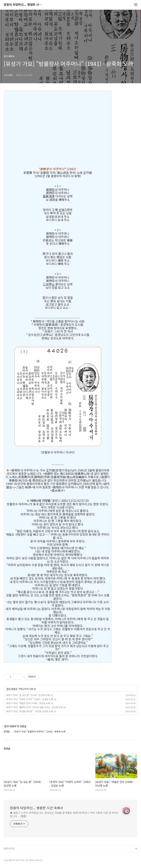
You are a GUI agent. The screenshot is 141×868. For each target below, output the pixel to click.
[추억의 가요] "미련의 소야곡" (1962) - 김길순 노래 (29, 699)
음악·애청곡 (12, 689)
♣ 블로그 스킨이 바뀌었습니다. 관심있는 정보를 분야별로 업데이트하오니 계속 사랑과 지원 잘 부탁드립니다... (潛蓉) (64, 814)
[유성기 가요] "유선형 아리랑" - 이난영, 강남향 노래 (29, 711)
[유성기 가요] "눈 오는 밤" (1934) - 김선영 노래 (28, 695)
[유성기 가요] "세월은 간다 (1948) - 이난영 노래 (28, 703)
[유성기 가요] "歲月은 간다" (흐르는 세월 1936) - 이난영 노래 (34, 707)
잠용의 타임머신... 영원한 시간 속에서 (24, 5)
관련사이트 (9, 848)
